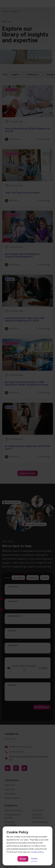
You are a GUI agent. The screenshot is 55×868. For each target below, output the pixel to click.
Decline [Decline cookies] (34, 859)
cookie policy (37, 852)
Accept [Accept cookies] (23, 859)
